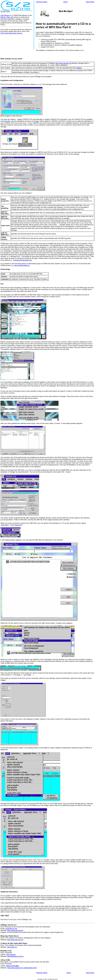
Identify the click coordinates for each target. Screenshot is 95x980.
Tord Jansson (11, 954)
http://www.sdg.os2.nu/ (15, 940)
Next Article (90, 2)
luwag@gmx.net (11, 929)
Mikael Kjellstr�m (13, 966)
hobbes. (79, 68)
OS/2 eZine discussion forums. (11, 33)
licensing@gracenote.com (23, 260)
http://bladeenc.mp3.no (15, 956)
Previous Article (42, 2)
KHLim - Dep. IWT (7, 17)
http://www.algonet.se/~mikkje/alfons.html (22, 968)
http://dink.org (12, 947)
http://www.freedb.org (22, 265)
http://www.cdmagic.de (63, 63)
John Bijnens (5, 15)
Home (65, 2)
